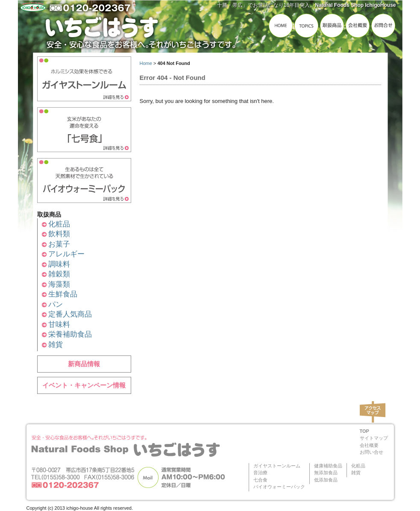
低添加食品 (326, 480)
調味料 (59, 264)
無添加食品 (326, 473)
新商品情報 (84, 364)
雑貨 (56, 345)
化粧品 (59, 224)
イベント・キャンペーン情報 (84, 385)
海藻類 (59, 284)
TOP (364, 431)
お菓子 (59, 244)
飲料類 (59, 234)
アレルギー (66, 254)
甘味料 (59, 325)
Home (146, 63)
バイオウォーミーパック (279, 487)
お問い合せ (372, 452)
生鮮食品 (63, 294)
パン (56, 304)
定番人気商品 (70, 314)
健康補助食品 (328, 466)
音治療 (260, 473)
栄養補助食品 (70, 334)
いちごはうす (142, 29)
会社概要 (369, 445)
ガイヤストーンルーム (277, 466)
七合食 (260, 480)
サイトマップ (374, 438)
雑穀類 (59, 274)
